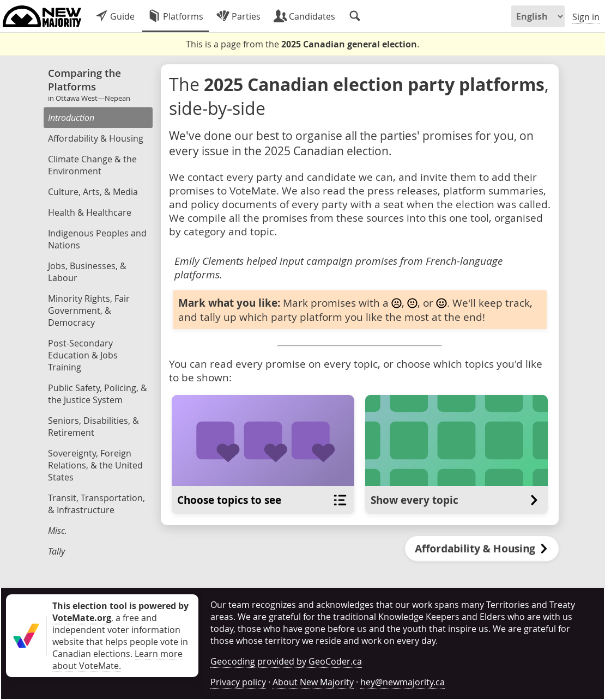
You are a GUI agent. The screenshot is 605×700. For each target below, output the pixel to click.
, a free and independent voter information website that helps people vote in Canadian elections (120, 630)
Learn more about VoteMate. (117, 660)
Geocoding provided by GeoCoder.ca (286, 661)
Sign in (586, 17)
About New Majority (313, 682)
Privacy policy (238, 682)
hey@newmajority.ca (403, 682)
